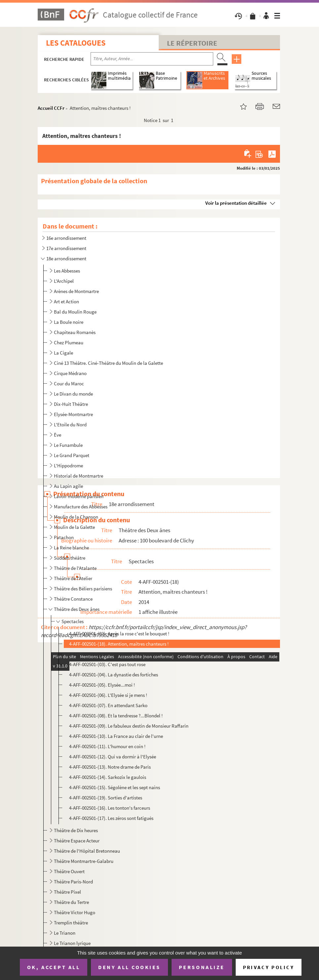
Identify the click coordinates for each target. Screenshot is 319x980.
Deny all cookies (129, 967)
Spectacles (73, 621)
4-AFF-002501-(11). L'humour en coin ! (107, 746)
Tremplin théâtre (71, 923)
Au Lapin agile (68, 486)
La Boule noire (69, 322)
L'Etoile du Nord (70, 425)
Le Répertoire (192, 43)
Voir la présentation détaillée (236, 203)
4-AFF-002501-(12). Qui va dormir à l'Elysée (113, 757)
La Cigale (63, 353)
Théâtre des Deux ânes (77, 609)
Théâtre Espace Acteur (77, 841)
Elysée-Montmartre (73, 414)
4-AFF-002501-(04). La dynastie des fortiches (114, 675)
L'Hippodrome (68, 466)
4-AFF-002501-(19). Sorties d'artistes (106, 798)
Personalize (202, 967)
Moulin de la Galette (74, 527)
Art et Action (66, 301)
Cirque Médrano (70, 373)
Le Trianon (65, 933)
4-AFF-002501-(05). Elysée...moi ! (102, 685)
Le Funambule (68, 445)
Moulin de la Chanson (76, 517)
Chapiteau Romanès (75, 332)
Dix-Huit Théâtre (71, 404)
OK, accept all (54, 967)
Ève (58, 435)
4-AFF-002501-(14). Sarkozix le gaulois (108, 777)
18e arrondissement (66, 258)
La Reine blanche (71, 548)
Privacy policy (269, 967)
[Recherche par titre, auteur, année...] (152, 59)
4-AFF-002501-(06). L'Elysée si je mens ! (108, 695)
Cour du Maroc (69, 383)
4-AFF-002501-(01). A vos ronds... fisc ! (107, 654)
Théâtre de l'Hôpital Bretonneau (87, 851)
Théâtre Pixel (67, 892)
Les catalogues (76, 43)
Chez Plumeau (69, 342)
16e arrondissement (66, 238)
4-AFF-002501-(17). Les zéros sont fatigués (111, 818)
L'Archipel (64, 281)
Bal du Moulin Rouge (75, 312)
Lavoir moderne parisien (79, 496)
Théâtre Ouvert (69, 871)
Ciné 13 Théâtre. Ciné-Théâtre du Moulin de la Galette (108, 363)
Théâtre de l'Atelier (73, 578)
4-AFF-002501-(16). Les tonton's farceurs (110, 808)
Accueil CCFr (51, 108)
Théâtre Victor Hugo (75, 912)
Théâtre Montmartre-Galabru (84, 861)
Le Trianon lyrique (72, 943)
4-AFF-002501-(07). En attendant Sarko (108, 705)
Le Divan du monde (73, 394)
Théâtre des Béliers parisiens (83, 589)
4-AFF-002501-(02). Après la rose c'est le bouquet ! (119, 634)
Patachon (64, 537)
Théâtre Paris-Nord (73, 882)
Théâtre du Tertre (71, 902)
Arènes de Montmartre (76, 291)
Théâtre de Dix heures (76, 830)
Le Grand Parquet (72, 455)
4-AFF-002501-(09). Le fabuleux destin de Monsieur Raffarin (129, 726)
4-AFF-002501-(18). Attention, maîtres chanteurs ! (119, 644)
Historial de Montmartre (79, 476)
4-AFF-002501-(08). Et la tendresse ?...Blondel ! (116, 716)
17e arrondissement (66, 248)
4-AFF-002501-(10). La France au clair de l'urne (116, 736)
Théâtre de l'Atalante (75, 568)
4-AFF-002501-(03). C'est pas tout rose (107, 664)
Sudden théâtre (70, 558)
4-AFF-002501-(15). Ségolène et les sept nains (115, 787)
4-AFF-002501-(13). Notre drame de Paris (110, 767)
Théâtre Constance (73, 599)
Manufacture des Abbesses (81, 507)
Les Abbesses (67, 271)
